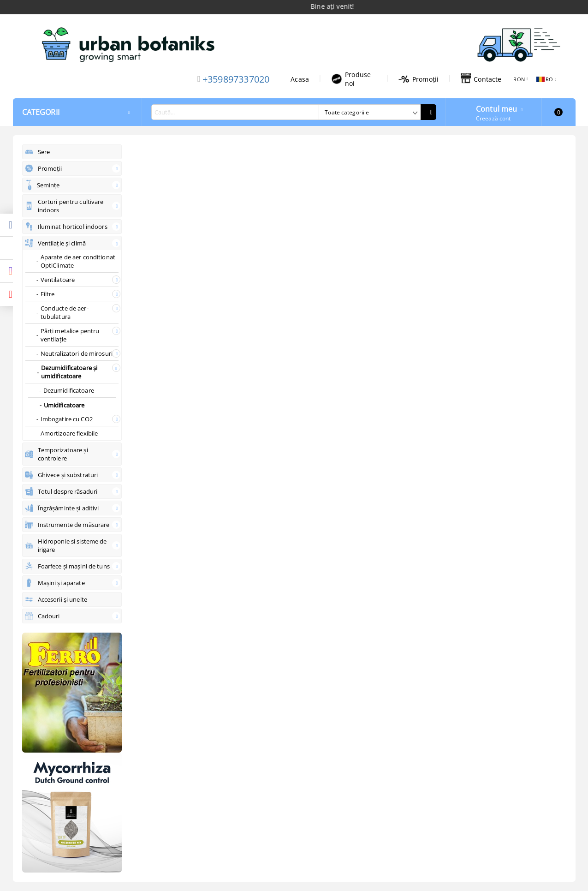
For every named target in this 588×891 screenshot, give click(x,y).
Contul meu (497, 108)
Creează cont (493, 118)
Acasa (300, 79)
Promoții (419, 79)
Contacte (481, 79)
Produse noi (351, 79)
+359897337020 (236, 79)
